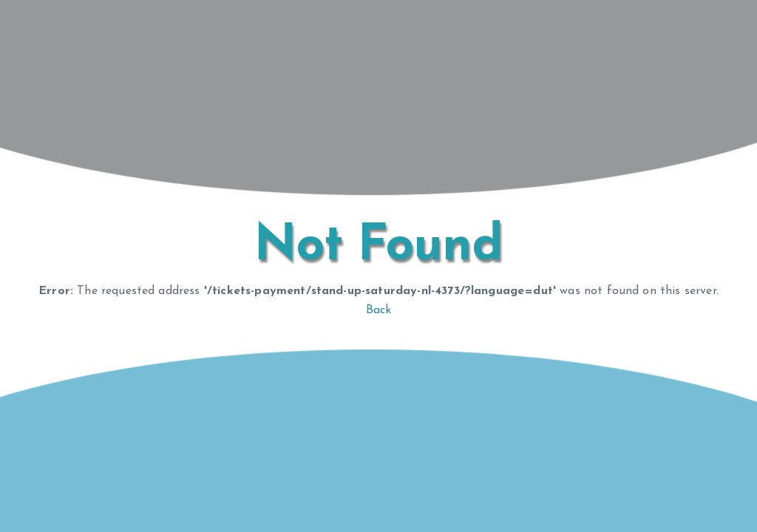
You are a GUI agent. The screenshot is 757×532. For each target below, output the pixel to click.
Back (379, 310)
